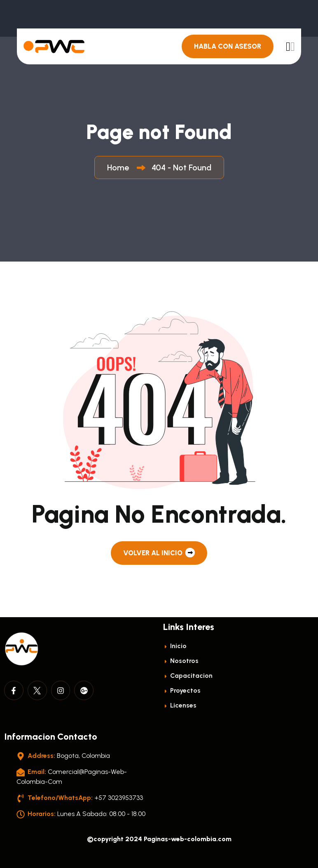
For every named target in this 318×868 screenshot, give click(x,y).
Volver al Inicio (159, 553)
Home (120, 167)
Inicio (175, 646)
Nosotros (181, 661)
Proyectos (182, 690)
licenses (180, 705)
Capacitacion (188, 676)
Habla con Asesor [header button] (228, 46)
